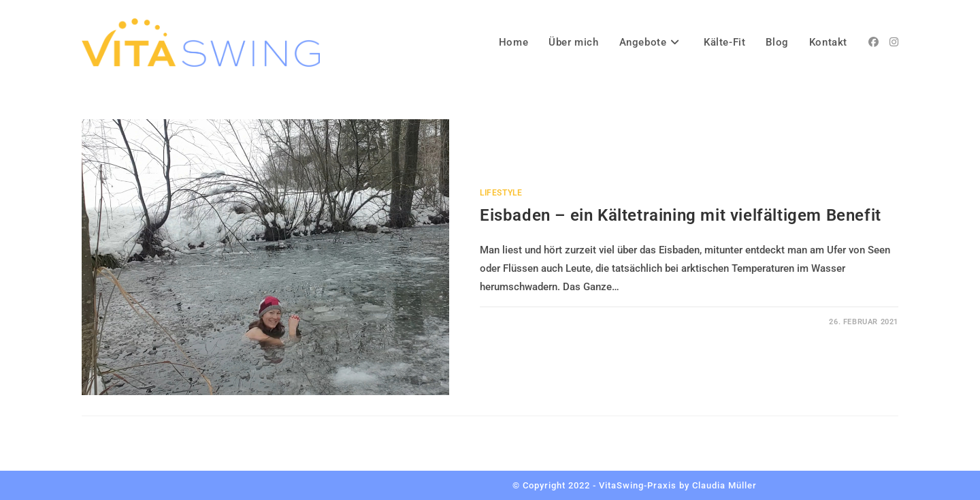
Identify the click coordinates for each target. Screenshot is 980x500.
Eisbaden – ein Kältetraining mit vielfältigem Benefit (681, 215)
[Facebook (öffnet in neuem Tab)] (873, 42)
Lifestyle (501, 193)
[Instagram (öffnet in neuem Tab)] (894, 42)
